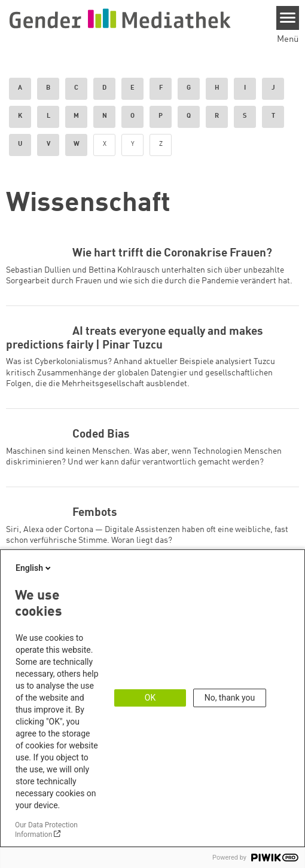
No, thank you (230, 698)
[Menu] (288, 18)
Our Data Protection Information (46, 830)
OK (150, 698)
